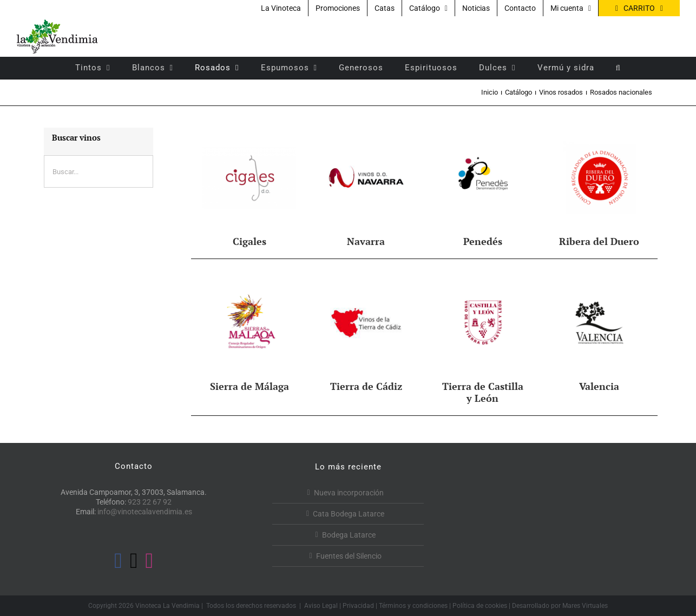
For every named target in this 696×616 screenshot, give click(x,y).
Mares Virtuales (585, 606)
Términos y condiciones (413, 606)
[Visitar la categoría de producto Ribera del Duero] (599, 186)
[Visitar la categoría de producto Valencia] (599, 331)
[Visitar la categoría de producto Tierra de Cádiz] (366, 331)
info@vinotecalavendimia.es (145, 512)
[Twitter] (134, 561)
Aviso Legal (321, 606)
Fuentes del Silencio (349, 556)
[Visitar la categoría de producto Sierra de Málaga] (249, 331)
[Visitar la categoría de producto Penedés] (482, 186)
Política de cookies (480, 606)
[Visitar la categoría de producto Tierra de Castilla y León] (482, 337)
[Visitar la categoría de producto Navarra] (366, 186)
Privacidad (358, 606)
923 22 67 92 (150, 502)
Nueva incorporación (349, 493)
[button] (618, 68)
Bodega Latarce (349, 535)
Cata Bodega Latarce (349, 514)
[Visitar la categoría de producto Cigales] (249, 186)
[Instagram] (150, 561)
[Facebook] (118, 561)
